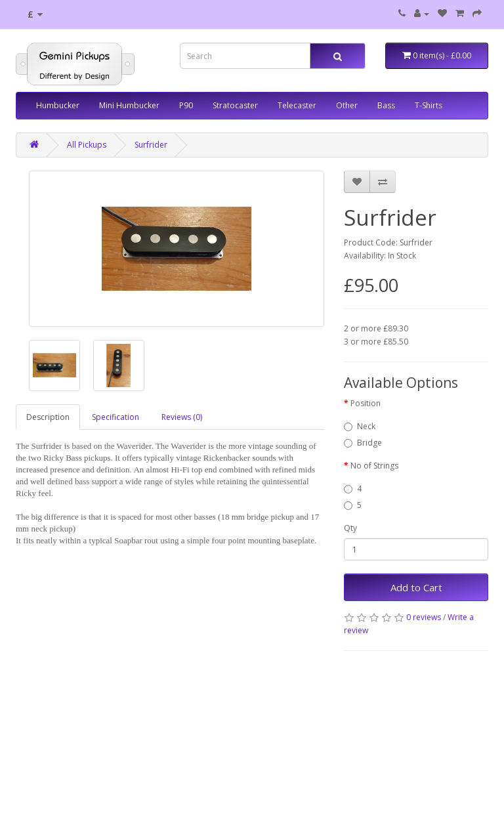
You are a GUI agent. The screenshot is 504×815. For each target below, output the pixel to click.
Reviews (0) (182, 417)
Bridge (363, 443)
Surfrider (151, 145)
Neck (360, 426)
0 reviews (424, 617)
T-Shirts (429, 105)
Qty (350, 528)
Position (366, 403)
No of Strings (374, 466)
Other (347, 105)
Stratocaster (235, 105)
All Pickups (87, 145)
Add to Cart (416, 587)
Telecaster (297, 105)
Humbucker (58, 105)
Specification (115, 417)
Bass (386, 105)
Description (48, 417)
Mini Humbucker (129, 105)
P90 (186, 105)
